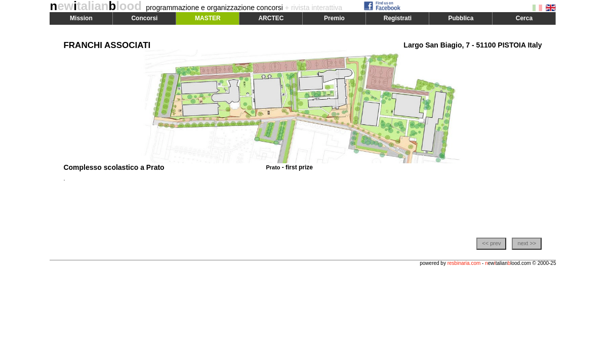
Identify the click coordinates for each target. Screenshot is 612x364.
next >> (527, 243)
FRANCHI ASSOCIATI (107, 45)
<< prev (491, 243)
